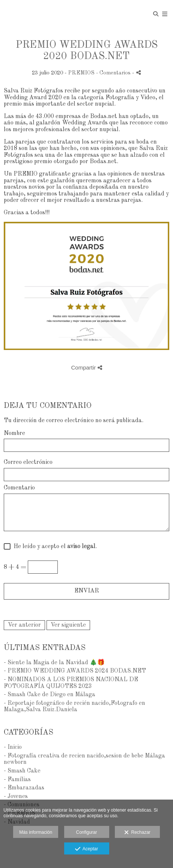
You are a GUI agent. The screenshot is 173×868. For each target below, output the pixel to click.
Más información (36, 832)
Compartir (86, 367)
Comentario (19, 488)
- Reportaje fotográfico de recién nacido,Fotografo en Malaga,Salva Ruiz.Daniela (74, 707)
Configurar (86, 832)
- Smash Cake (22, 771)
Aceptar (86, 849)
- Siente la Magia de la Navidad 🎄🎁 (54, 663)
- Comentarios (114, 73)
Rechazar (137, 833)
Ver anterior (24, 625)
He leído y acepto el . (54, 547)
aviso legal (81, 547)
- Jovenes (16, 797)
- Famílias (17, 780)
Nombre (14, 433)
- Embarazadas (24, 788)
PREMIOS (81, 73)
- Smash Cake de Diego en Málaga (50, 695)
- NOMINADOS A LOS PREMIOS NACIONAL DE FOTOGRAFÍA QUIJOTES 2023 (71, 683)
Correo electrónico (28, 462)
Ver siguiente (68, 625)
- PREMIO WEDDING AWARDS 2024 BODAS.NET (75, 671)
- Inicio (13, 747)
